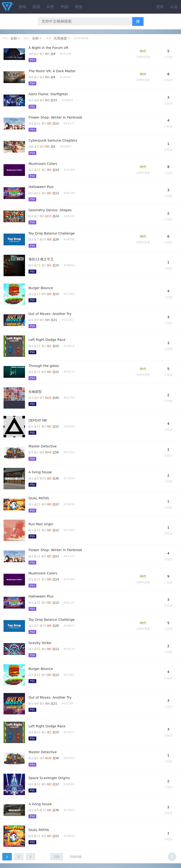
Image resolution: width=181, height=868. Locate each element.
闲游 (79, 7)
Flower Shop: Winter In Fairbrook (55, 117)
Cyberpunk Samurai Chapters (53, 140)
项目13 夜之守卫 (41, 259)
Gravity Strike (40, 643)
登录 (160, 7)
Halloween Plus (41, 187)
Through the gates (44, 366)
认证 (174, 7)
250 (57, 857)
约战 (65, 7)
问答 (50, 7)
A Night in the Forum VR (48, 48)
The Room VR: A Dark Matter (52, 71)
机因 (36, 7)
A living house (40, 472)
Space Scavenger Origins (49, 778)
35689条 (76, 857)
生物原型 (35, 392)
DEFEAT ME (38, 420)
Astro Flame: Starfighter (48, 94)
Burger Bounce (41, 288)
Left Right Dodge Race (47, 340)
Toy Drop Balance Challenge (52, 233)
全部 (14, 38)
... (43, 857)
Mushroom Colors (43, 164)
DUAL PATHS (39, 498)
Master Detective (43, 446)
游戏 (22, 7)
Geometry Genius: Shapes (50, 210)
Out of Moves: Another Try (50, 314)
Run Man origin (41, 524)
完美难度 (60, 38)
